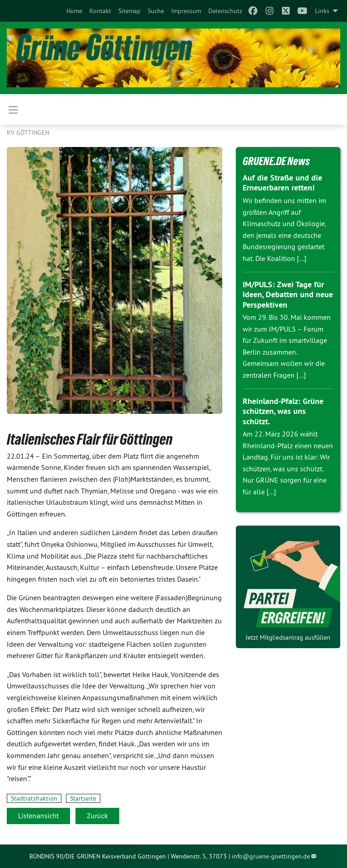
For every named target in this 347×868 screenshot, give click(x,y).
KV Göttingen (28, 133)
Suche (156, 11)
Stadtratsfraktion (34, 798)
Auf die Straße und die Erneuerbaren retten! (282, 183)
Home (74, 11)
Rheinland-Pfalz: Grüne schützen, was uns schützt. (283, 411)
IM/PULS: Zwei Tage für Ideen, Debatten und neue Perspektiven (288, 294)
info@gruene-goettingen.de (271, 856)
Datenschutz (225, 11)
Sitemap (129, 11)
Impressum (186, 11)
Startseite (83, 798)
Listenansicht (38, 816)
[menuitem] (74, 11)
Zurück (97, 816)
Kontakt (100, 11)
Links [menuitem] (322, 11)
